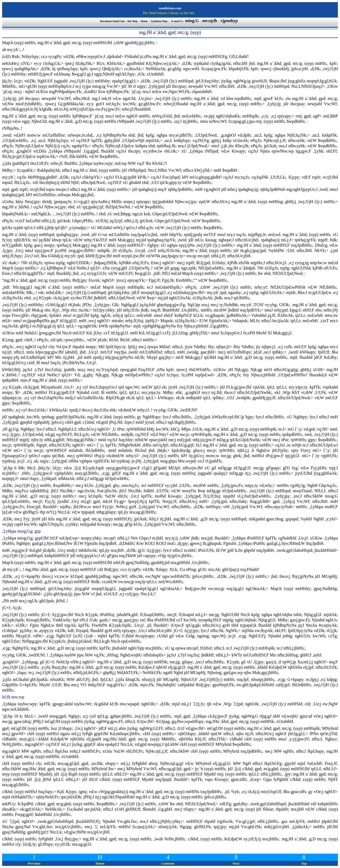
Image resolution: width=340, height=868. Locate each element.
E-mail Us (177, 21)
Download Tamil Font (113, 21)
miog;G (192, 21)
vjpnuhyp (230, 21)
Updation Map (159, 21)
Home (144, 21)
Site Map (132, 21)
